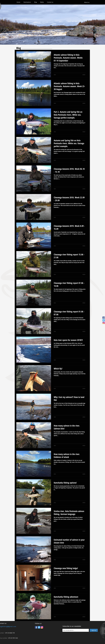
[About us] (87, 2)
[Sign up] (94, 630)
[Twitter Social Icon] (104, 320)
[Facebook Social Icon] (104, 318)
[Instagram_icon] (104, 323)
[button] (27, 2)
